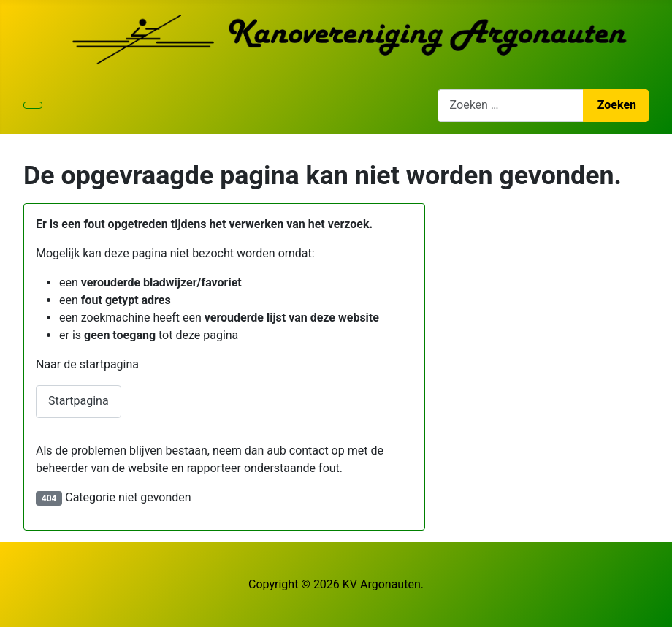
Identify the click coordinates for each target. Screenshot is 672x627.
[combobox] (511, 106)
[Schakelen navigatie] (33, 105)
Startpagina (79, 401)
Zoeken (617, 105)
